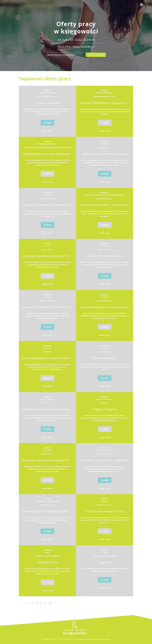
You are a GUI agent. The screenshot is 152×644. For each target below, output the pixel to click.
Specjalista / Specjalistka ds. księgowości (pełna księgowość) (105, 103)
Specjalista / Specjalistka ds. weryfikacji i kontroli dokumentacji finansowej (47, 205)
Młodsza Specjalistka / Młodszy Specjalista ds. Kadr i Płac (47, 511)
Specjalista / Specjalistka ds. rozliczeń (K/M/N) (47, 256)
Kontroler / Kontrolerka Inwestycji (105, 256)
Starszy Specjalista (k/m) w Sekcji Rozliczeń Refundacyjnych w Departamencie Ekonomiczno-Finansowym (47, 358)
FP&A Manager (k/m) (105, 358)
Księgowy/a (105, 562)
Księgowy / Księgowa (47, 103)
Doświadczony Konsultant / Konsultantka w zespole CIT (105, 205)
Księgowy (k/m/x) (47, 562)
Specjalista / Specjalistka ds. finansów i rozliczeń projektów (47, 307)
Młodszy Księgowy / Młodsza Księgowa (105, 154)
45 (50, 603)
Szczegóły (47, 123)
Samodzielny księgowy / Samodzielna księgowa (105, 307)
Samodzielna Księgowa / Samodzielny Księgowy (47, 409)
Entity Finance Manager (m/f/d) (105, 511)
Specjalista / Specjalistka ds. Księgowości (105, 460)
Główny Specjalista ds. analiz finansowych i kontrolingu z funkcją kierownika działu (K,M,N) (47, 154)
